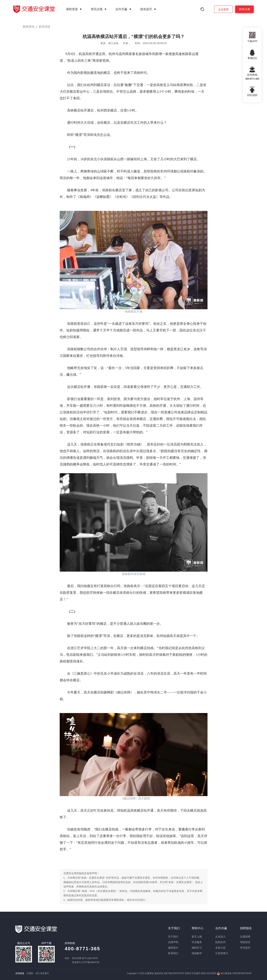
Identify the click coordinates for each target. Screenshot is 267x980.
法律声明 (173, 942)
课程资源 (72, 9)
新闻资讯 (29, 27)
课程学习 (197, 948)
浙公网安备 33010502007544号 (234, 973)
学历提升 (245, 948)
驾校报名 (245, 942)
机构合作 (220, 942)
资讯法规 (97, 9)
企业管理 (223, 9)
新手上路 (197, 937)
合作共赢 (121, 9)
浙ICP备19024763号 (174, 973)
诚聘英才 (173, 948)
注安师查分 (222, 953)
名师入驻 (220, 948)
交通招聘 (245, 937)
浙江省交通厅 (42, 973)
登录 (242, 9)
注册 (247, 9)
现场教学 (197, 953)
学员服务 (197, 942)
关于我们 (173, 937)
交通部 (30, 973)
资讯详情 (44, 27)
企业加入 (220, 937)
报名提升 (146, 9)
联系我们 (173, 953)
